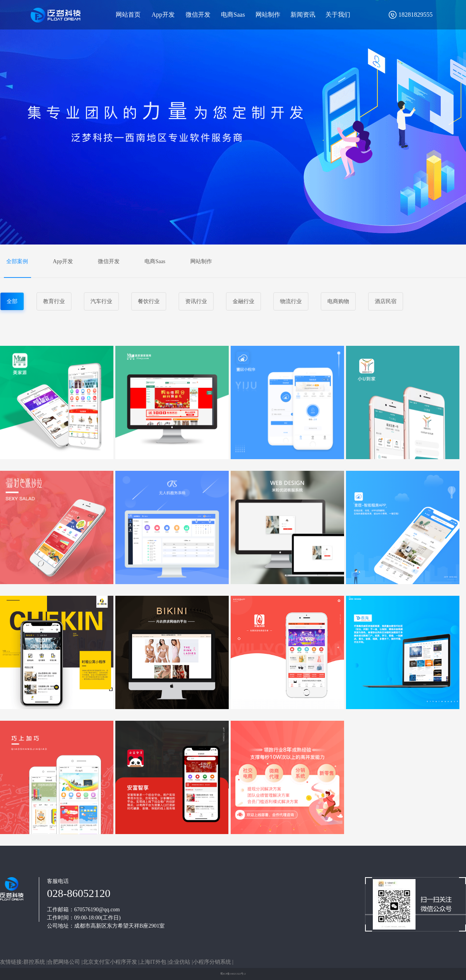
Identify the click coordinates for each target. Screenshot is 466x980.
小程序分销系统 (213, 962)
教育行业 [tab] (54, 301)
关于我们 (338, 15)
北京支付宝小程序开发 (111, 962)
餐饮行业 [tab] (149, 301)
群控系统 (35, 962)
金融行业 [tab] (243, 301)
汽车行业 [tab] (101, 301)
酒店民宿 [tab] (386, 301)
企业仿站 (180, 962)
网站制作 (268, 15)
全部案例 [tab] (17, 261)
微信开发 (198, 15)
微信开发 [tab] (109, 261)
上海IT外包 (154, 962)
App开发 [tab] (63, 261)
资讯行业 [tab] (196, 301)
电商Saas (233, 15)
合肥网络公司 (64, 962)
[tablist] (233, 261)
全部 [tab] (12, 301)
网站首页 (128, 15)
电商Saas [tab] (155, 261)
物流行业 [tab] (291, 301)
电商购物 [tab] (338, 301)
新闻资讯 (303, 15)
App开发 (163, 15)
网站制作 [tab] (201, 261)
